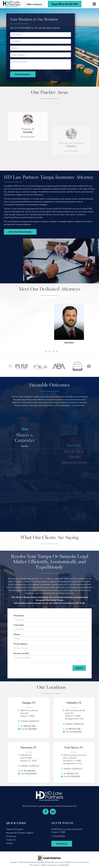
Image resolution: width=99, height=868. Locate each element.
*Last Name (18, 625)
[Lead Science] (49, 858)
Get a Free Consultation (20, 232)
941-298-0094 (30, 771)
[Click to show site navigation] (94, 4)
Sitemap (40, 862)
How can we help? (21, 653)
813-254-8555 (31, 729)
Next (89, 366)
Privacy (48, 862)
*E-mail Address (20, 644)
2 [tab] (46, 351)
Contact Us (11, 840)
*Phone (17, 634)
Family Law (11, 836)
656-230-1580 (30, 726)
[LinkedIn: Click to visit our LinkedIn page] (53, 812)
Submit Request (23, 74)
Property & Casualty (15, 829)
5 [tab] (57, 351)
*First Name (18, 616)
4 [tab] (53, 351)
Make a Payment (34, 4)
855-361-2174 (73, 774)
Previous (10, 366)
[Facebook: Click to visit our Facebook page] (46, 812)
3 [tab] (50, 351)
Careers (10, 843)
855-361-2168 (74, 729)
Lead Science (31, 862)
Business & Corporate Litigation (20, 833)
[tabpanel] (30, 303)
